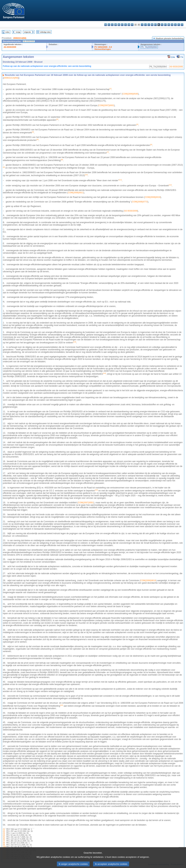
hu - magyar (152, 25)
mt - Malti (155, 25)
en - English (129, 25)
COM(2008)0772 (140, 202)
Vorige (18, 32)
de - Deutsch (119, 25)
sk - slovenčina (172, 25)
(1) (4, 829)
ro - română (169, 25)
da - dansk (116, 25)
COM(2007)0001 (106, 105)
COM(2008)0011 (76, 193)
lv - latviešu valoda (145, 25)
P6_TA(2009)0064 (149, 47)
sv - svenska (182, 25)
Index (7, 32)
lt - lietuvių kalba (149, 25)
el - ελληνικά (126, 25)
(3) (4, 833)
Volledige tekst (45, 32)
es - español (109, 25)
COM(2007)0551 (86, 503)
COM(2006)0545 (130, 94)
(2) (4, 831)
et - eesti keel (122, 25)
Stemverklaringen (103, 49)
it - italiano (142, 25)
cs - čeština (112, 25)
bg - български (106, 25)
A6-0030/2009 (10, 47)
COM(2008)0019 (152, 197)
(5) (4, 837)
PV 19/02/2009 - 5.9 (103, 47)
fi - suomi (179, 25)
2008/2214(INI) (20, 38)
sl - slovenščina (175, 25)
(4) (4, 835)
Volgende (27, 32)
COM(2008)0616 (148, 580)
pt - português (165, 25)
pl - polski (162, 25)
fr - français (132, 25)
